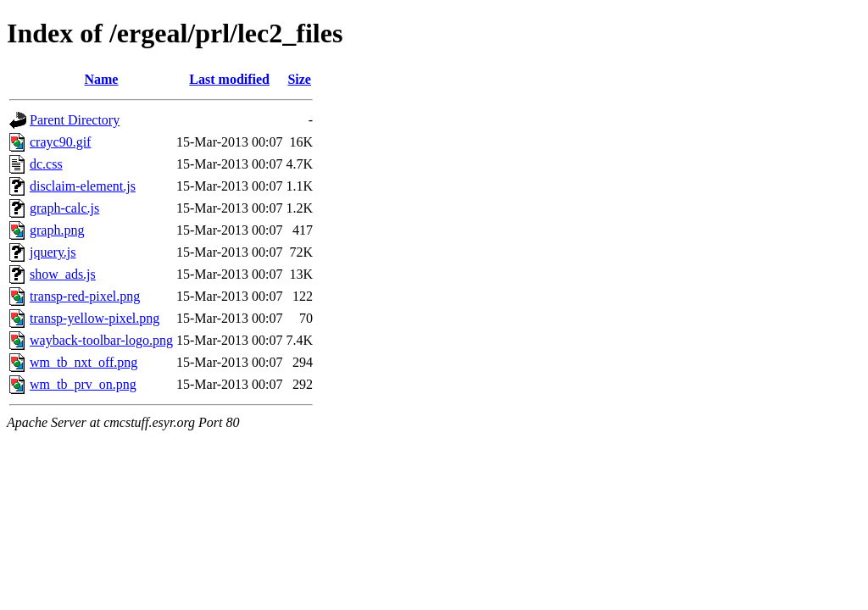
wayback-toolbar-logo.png (101, 340)
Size (299, 79)
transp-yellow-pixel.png (95, 318)
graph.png (57, 230)
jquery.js (53, 252)
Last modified (229, 79)
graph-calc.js (64, 208)
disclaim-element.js (83, 186)
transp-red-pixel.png (85, 296)
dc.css (46, 164)
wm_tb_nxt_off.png (83, 362)
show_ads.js (63, 274)
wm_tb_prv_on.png (83, 384)
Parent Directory (75, 120)
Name (101, 79)
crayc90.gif (60, 142)
